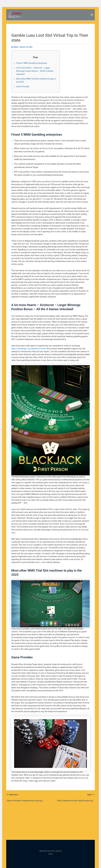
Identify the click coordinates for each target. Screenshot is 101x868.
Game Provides (23, 87)
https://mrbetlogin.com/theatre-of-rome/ (29, 349)
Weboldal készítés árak (49, 851)
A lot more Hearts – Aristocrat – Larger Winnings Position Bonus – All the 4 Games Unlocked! (35, 71)
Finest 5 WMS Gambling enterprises (32, 63)
